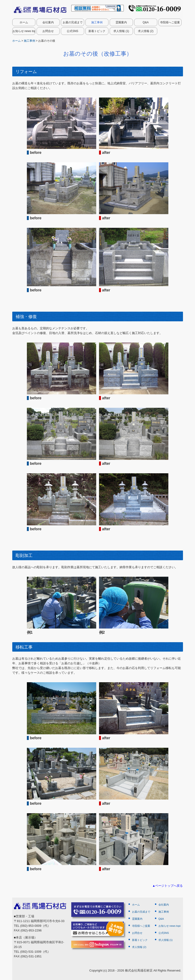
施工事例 (97, 22)
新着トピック (97, 31)
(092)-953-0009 (30, 926)
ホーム (24, 22)
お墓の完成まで (73, 22)
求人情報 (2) (146, 31)
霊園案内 (121, 22)
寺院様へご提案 (170, 22)
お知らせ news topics (24, 31)
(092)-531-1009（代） (35, 952)
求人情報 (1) (121, 31)
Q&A (146, 22)
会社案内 (48, 22)
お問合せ (48, 31)
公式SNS (73, 31)
